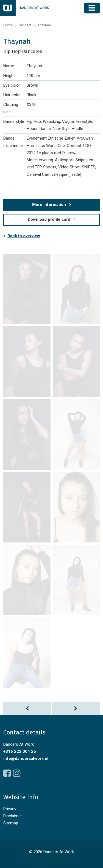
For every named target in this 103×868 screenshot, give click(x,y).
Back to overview (24, 236)
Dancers (25, 25)
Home (8, 25)
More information (49, 205)
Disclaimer (13, 816)
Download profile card (49, 219)
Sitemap (11, 823)
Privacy (10, 809)
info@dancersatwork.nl (26, 759)
